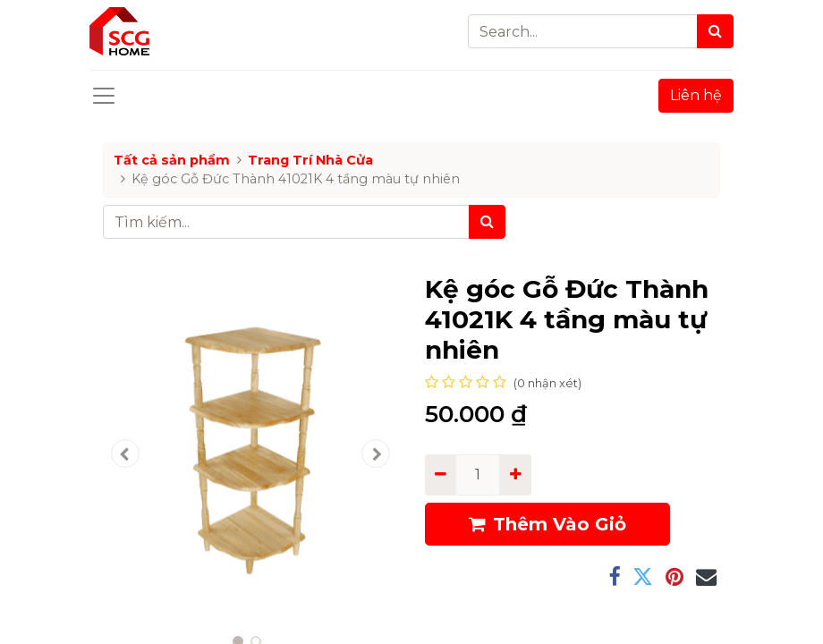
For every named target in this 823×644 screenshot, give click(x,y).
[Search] (715, 31)
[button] (125, 453)
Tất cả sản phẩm (172, 160)
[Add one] (515, 475)
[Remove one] (441, 475)
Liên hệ (696, 95)
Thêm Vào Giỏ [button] (547, 524)
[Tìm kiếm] (487, 222)
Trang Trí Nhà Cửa (310, 160)
